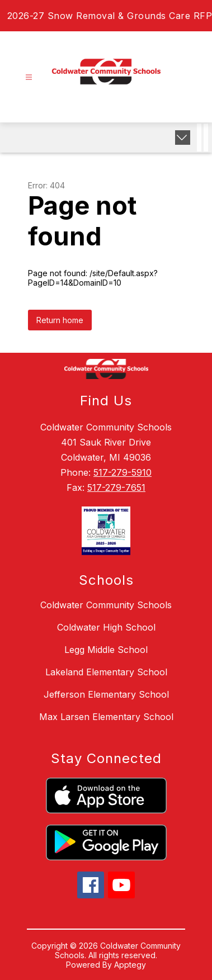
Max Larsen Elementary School (106, 717)
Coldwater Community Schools (106, 605)
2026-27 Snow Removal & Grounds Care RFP (110, 16)
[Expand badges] (183, 138)
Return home (60, 320)
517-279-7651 (116, 487)
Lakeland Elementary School (106, 672)
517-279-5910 (123, 472)
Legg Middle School (106, 650)
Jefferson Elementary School (106, 694)
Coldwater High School (106, 627)
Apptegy (130, 965)
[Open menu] (29, 77)
